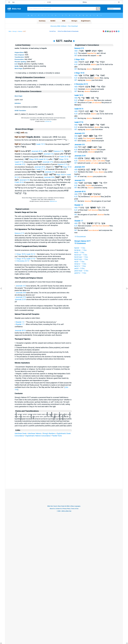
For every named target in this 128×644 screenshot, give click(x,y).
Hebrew (20, 31)
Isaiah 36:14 (43, 159)
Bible (10, 31)
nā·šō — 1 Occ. (80, 262)
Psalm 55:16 (64, 157)
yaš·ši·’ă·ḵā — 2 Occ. (81, 271)
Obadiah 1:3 (20, 322)
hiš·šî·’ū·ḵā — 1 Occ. (81, 259)
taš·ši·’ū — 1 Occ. (80, 266)
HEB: (76, 51)
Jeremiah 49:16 (37, 151)
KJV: (76, 53)
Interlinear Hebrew (35, 433)
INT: (76, 56)
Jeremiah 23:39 (20, 299)
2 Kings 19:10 (60, 159)
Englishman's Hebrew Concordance (38, 436)
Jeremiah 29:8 (49, 177)
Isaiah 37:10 (19, 162)
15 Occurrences (80, 237)
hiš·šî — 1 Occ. (79, 252)
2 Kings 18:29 (31, 159)
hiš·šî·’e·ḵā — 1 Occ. (81, 257)
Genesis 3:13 (59, 151)
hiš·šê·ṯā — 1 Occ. (81, 250)
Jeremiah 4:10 (48, 154)
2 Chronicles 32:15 (22, 261)
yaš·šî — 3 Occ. (80, 268)
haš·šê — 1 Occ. (80, 248)
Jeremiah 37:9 (48, 162)
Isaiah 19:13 (41, 144)
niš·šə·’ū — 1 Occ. (80, 264)
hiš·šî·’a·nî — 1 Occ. (81, 255)
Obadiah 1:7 (20, 324)
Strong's (15, 31)
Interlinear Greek (21, 433)
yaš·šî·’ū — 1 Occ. (80, 273)
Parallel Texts (57, 436)
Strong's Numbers (49, 433)
